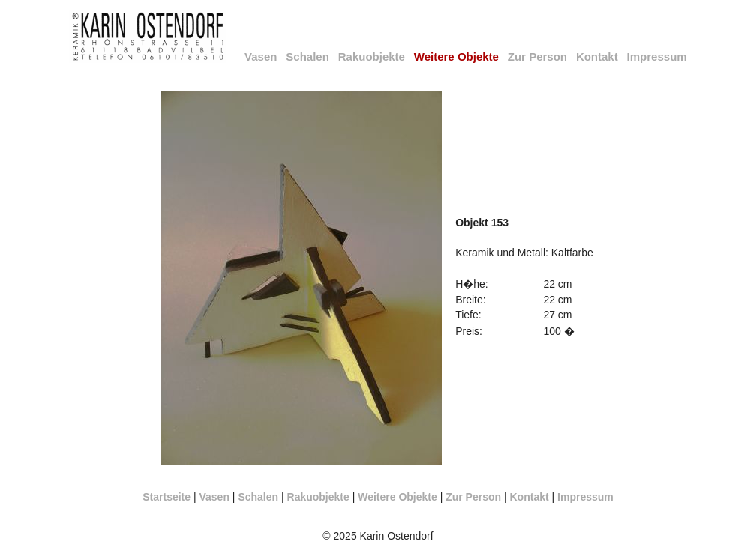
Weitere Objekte (397, 497)
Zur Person (537, 57)
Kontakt (597, 57)
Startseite (166, 497)
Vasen (261, 57)
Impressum (657, 57)
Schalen (307, 57)
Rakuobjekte (372, 57)
